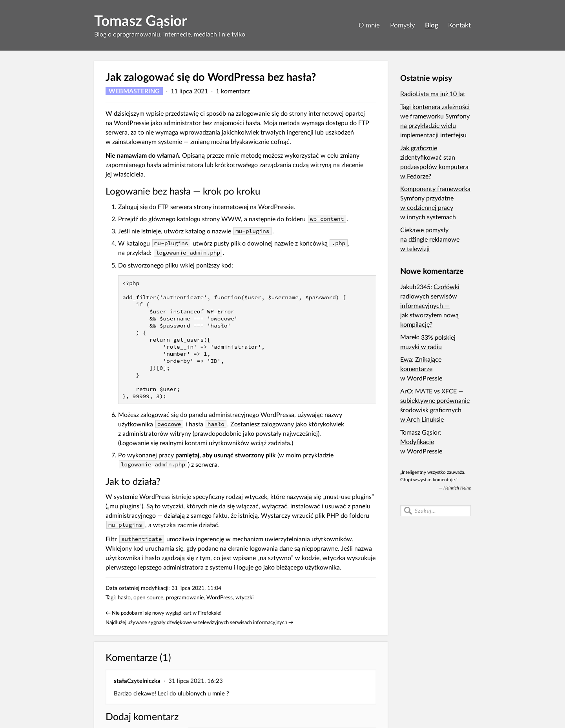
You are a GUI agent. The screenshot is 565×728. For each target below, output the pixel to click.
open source (148, 597)
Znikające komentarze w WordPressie (421, 369)
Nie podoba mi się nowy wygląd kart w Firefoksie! (167, 613)
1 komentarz (233, 91)
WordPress (220, 597)
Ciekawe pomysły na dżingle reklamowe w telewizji (430, 239)
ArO (406, 391)
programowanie (185, 597)
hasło (124, 597)
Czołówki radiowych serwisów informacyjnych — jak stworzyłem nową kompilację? (430, 305)
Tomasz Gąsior (141, 20)
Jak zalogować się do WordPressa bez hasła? (211, 77)
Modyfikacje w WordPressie (421, 446)
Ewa (406, 359)
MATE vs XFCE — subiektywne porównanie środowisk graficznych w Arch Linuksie (435, 405)
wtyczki (244, 597)
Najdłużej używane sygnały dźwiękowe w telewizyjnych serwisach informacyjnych (196, 622)
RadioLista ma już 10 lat (433, 94)
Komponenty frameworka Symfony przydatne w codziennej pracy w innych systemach (435, 203)
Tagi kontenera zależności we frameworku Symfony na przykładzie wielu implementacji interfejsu (435, 121)
